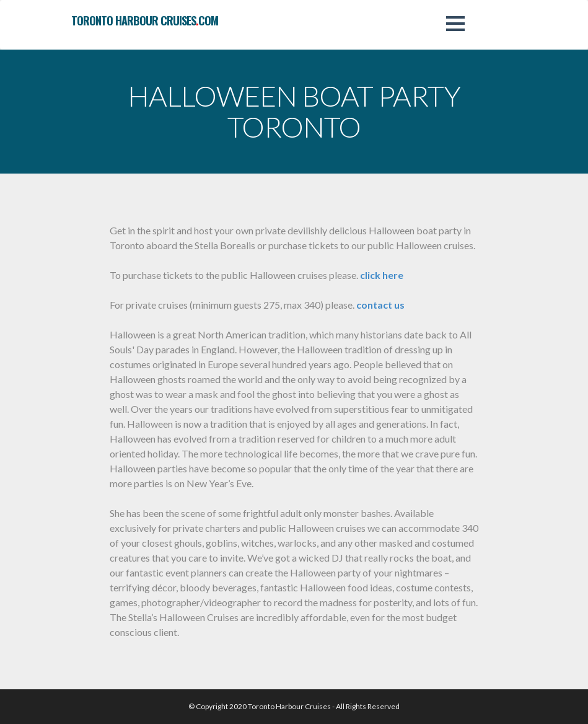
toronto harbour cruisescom (145, 20)
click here (382, 275)
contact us (380, 305)
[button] (455, 24)
